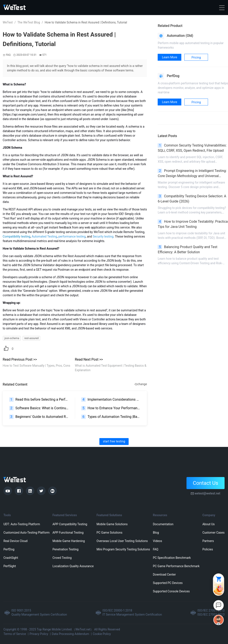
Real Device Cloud (15, 541)
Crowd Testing (62, 558)
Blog (156, 533)
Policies (208, 549)
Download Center (164, 575)
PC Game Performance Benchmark (176, 566)
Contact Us (206, 483)
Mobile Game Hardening (69, 541)
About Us (209, 524)
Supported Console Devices (171, 591)
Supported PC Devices (168, 583)
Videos (158, 541)
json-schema (12, 338)
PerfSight (10, 566)
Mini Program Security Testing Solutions (123, 549)
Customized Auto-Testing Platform (27, 533)
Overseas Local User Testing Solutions (122, 541)
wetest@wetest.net (207, 493)
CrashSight (11, 558)
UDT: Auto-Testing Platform (22, 524)
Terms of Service (15, 634)
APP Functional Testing (68, 533)
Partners (208, 541)
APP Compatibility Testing (70, 524)
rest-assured (31, 338)
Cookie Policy (102, 634)
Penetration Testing (65, 549)
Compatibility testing (17, 236)
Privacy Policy (39, 634)
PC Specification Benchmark (172, 558)
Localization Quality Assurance (73, 566)
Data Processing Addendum (71, 634)
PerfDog (9, 549)
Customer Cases (213, 533)
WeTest (8, 22)
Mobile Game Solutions (112, 524)
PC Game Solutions (109, 533)
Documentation (163, 524)
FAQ (156, 549)
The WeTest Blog (29, 22)
